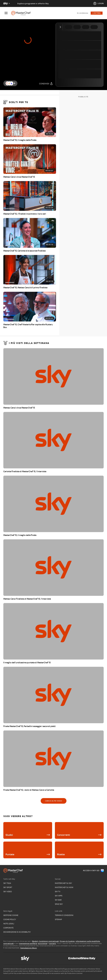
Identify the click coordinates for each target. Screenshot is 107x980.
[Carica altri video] (54, 801)
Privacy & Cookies (67, 941)
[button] (11, 83)
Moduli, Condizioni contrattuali (46, 941)
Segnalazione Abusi (29, 948)
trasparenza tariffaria (28, 943)
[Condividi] (46, 84)
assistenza (43, 943)
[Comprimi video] (61, 27)
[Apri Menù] (8, 13)
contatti (53, 943)
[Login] (98, 3)
